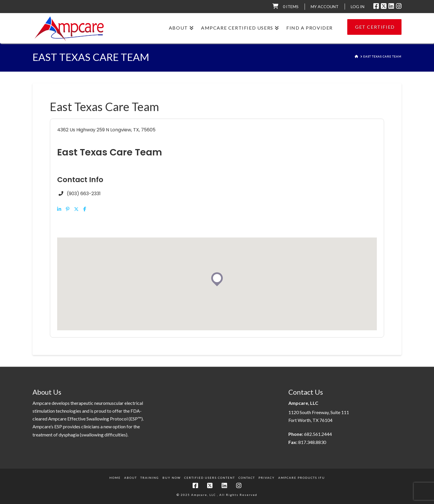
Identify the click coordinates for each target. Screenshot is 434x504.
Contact (247, 478)
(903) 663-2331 (84, 194)
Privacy (267, 478)
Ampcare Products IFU (302, 478)
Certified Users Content (210, 478)
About (131, 478)
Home (115, 478)
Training (150, 478)
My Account (325, 7)
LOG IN (358, 7)
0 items (291, 7)
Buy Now (172, 478)
